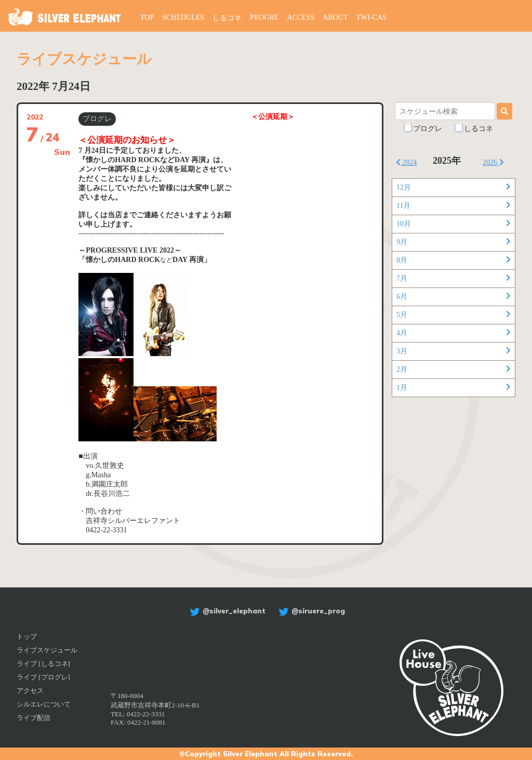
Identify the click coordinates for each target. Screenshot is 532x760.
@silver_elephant (226, 611)
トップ (27, 637)
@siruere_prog (310, 611)
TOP (147, 17)
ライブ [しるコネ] (43, 664)
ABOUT (335, 17)
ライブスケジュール (47, 650)
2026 (493, 162)
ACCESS (301, 17)
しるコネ (227, 18)
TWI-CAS (371, 17)
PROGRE (264, 17)
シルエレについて (44, 704)
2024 (407, 162)
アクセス (30, 691)
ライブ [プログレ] (43, 677)
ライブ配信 (34, 718)
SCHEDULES (183, 17)
